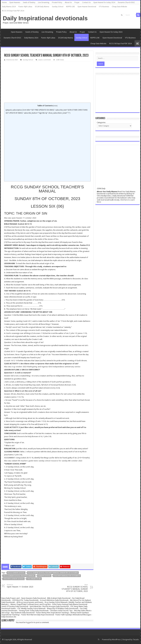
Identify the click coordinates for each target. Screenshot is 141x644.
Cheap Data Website (119, 7)
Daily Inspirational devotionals (45, 18)
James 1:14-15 (17, 397)
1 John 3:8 (18, 455)
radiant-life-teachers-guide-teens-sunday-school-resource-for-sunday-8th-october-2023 (47, 461)
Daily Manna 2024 (9, 7)
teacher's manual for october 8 (67, 576)
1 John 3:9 (47, 436)
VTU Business (104, 7)
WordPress (116, 640)
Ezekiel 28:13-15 (25, 224)
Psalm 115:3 (41, 421)
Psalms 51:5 (85, 245)
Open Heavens (15, 2)
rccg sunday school (16, 573)
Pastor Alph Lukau (25, 7)
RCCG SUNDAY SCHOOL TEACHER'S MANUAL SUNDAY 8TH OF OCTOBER (53, 573)
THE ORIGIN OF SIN (34, 579)
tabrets (23, 233)
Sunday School (58, 7)
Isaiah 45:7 (27, 321)
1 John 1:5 (73, 333)
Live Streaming (44, 2)
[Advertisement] (47, 82)
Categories (101, 122)
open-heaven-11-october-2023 (24, 218)
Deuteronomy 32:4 (52, 388)
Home (4, 2)
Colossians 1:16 (38, 333)
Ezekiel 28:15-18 (27, 458)
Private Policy (57, 2)
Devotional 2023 (12, 60)
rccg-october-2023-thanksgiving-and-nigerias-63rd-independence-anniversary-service (46, 367)
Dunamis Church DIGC (126, 2)
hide (55, 106)
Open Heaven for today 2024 (104, 2)
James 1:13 (82, 333)
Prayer (77, 2)
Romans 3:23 (70, 385)
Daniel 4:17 (43, 424)
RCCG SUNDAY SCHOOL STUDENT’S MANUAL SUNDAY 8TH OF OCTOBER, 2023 (74, 588)
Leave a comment (45, 60)
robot (31, 427)
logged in (30, 622)
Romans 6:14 (37, 436)
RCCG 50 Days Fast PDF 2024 (13, 11)
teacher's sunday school (14, 579)
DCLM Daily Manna (42, 7)
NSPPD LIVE (70, 7)
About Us (68, 2)
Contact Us (86, 2)
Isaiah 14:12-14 (11, 361)
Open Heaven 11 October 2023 (21, 586)
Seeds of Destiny (29, 2)
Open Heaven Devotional (87, 7)
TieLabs (136, 640)
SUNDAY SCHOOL (44, 576)
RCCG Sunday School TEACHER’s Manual (19, 576)
